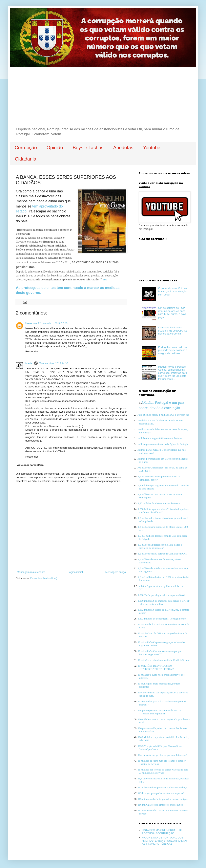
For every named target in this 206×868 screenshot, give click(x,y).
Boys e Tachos (88, 148)
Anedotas (123, 148)
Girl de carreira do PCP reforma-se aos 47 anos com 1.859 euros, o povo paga (172, 313)
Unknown (31, 323)
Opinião (55, 148)
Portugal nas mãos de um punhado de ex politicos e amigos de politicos (173, 350)
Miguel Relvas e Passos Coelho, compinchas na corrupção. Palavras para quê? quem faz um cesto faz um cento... (172, 373)
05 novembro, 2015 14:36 (53, 363)
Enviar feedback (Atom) (44, 578)
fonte (105, 280)
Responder (32, 351)
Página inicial (75, 572)
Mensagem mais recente (31, 572)
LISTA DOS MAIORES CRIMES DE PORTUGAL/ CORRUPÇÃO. (162, 832)
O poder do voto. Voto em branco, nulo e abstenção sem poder (173, 291)
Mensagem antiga (116, 572)
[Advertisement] (103, 97)
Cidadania (26, 159)
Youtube (152, 148)
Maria (29, 363)
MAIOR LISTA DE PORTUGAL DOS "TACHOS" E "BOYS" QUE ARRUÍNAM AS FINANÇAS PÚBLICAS (164, 841)
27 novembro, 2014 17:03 (53, 323)
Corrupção (26, 148)
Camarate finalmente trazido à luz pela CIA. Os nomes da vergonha (173, 331)
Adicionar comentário (31, 465)
